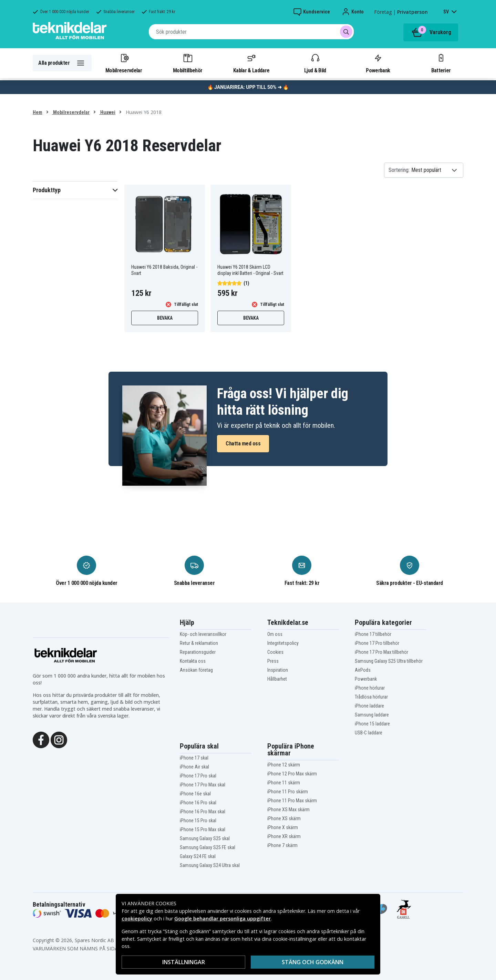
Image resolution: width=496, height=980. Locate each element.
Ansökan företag (196, 670)
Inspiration (278, 670)
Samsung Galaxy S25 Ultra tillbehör (389, 661)
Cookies (275, 652)
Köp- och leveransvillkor (203, 634)
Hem (38, 112)
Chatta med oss (243, 443)
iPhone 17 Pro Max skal (203, 785)
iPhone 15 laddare (372, 724)
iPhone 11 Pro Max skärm (292, 801)
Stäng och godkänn (313, 962)
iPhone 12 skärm (284, 765)
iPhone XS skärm (284, 818)
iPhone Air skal (194, 767)
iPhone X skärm (283, 827)
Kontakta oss (193, 661)
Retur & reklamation (199, 643)
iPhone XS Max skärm (288, 809)
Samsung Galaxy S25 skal (205, 838)
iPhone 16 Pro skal (198, 803)
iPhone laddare (369, 706)
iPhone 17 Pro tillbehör (377, 643)
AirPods (363, 670)
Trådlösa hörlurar (371, 697)
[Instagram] (59, 739)
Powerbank (378, 63)
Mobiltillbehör (188, 63)
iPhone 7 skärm (282, 845)
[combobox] (251, 32)
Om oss (275, 634)
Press (273, 661)
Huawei (107, 112)
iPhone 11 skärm (284, 783)
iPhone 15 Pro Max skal (203, 829)
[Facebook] (41, 739)
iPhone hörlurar (370, 688)
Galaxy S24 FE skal (198, 856)
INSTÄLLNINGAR (184, 962)
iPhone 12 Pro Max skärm (292, 774)
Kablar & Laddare (251, 63)
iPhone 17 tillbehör (373, 634)
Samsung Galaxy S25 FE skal (208, 847)
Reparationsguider (198, 652)
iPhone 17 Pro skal (198, 776)
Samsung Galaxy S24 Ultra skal (210, 865)
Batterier (441, 63)
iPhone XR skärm (284, 836)
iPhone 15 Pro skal (198, 821)
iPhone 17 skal (194, 758)
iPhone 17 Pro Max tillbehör (381, 652)
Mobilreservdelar (124, 63)
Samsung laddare (372, 715)
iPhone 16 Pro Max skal (203, 812)
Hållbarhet (277, 679)
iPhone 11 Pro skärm (288, 792)
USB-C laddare (369, 733)
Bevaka (165, 318)
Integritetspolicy (283, 643)
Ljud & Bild (315, 63)
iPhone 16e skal (195, 794)
